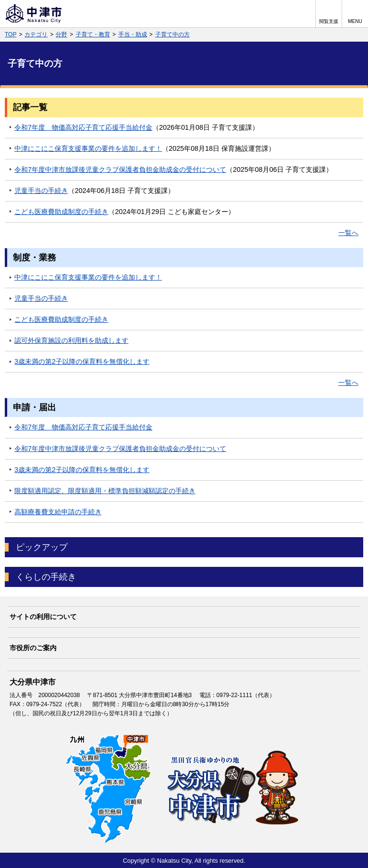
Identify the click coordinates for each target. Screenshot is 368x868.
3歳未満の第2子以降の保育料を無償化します (82, 361)
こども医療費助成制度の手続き (61, 212)
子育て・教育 (93, 34)
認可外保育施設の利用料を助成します (71, 340)
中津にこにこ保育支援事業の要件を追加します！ (88, 148)
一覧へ (348, 233)
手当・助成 (133, 34)
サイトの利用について (43, 617)
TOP (11, 34)
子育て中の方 (172, 34)
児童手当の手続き (41, 191)
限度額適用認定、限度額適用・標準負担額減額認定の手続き (105, 491)
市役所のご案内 (33, 648)
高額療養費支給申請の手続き (58, 512)
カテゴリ (36, 34)
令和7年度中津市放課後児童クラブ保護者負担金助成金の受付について (120, 169)
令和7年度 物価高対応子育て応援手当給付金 (83, 127)
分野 (61, 34)
